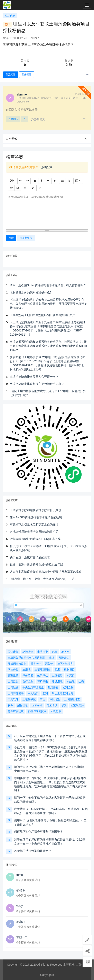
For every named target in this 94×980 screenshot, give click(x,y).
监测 (45, 693)
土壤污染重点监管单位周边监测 (26, 658)
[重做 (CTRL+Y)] (27, 181)
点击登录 (47, 167)
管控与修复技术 (37, 711)
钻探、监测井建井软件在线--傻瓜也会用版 (36, 565)
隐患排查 (53, 687)
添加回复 (38, 119)
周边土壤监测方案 (63, 693)
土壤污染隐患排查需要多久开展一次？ (34, 377)
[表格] (78, 181)
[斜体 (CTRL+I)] (42, 181)
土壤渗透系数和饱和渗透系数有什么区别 (36, 510)
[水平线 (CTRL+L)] (48, 181)
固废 (57, 670)
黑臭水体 (36, 664)
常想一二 (22, 937)
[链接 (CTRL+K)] (11, 188)
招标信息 (10, 16)
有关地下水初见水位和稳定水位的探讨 (34, 525)
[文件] (25, 188)
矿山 (43, 699)
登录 (11, 238)
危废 (55, 652)
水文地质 (33, 693)
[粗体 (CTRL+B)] (35, 181)
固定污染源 (77, 705)
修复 (64, 705)
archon (21, 922)
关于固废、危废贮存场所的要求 (30, 557)
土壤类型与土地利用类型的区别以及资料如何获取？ (43, 315)
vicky (20, 906)
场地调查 (28, 652)
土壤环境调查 (43, 670)
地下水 (65, 652)
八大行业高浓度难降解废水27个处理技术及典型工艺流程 (46, 572)
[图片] (18, 188)
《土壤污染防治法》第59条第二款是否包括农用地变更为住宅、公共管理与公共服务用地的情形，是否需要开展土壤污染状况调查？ (48, 304)
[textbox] (47, 210)
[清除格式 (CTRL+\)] (55, 181)
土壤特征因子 (16, 693)
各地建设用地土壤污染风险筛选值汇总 (34, 532)
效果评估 (43, 676)
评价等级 (43, 682)
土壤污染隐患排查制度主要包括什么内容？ (37, 384)
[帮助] (40, 188)
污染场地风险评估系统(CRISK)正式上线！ (37, 539)
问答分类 (13, 670)
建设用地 (57, 682)
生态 (81, 682)
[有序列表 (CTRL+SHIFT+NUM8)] (69, 181)
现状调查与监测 (17, 664)
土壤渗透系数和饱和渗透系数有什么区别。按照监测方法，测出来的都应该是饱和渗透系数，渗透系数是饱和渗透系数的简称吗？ (48, 346)
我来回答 (27, 75)
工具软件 (13, 699)
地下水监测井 (65, 664)
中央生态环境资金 (33, 687)
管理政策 (13, 676)
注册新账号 (26, 238)
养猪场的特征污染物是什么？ (33, 851)
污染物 (49, 664)
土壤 (52, 658)
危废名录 (52, 705)
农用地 (26, 670)
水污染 (71, 676)
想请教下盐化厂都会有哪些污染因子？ (38, 832)
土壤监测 (13, 682)
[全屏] (33, 188)
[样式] (13, 181)
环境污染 (55, 699)
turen (20, 875)
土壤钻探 (13, 687)
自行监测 (28, 682)
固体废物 (13, 652)
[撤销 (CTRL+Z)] (21, 181)
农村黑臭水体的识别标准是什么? (31, 292)
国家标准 (37, 705)
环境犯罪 (56, 711)
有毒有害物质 (16, 711)
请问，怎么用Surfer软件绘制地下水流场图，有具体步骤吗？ (48, 285)
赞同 (13, 119)
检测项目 (69, 670)
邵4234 (21, 890)
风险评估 (64, 658)
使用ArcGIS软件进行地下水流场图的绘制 (36, 517)
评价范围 (28, 676)
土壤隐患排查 (72, 699)
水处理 (71, 682)
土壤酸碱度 (29, 699)
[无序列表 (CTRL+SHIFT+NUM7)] (62, 181)
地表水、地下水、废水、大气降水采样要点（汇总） (44, 579)
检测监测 (68, 687)
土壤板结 (57, 676)
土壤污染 (43, 652)
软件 (10, 705)
